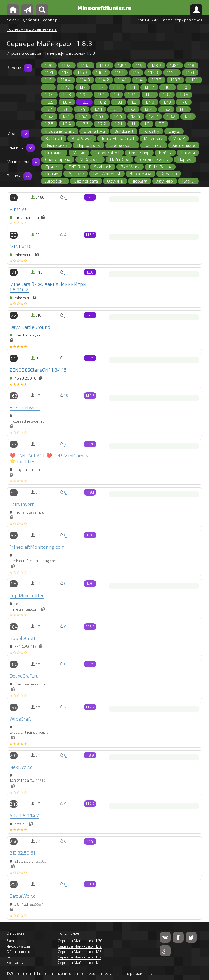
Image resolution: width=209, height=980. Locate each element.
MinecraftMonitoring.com (37, 547)
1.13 (48, 87)
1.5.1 (66, 116)
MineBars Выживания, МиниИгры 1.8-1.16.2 (48, 287)
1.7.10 (150, 102)
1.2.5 (49, 124)
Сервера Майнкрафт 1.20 (80, 941)
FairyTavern (22, 504)
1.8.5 (49, 102)
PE (161, 124)
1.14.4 (66, 80)
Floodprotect (107, 152)
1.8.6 (184, 94)
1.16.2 (101, 72)
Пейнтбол (120, 159)
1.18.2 (156, 65)
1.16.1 (119, 72)
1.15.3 (153, 72)
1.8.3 (84, 102)
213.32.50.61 (22, 853)
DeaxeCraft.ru (24, 676)
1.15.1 (190, 72)
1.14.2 (104, 80)
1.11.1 (117, 87)
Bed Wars (130, 167)
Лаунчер (165, 181)
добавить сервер (40, 20)
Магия (79, 152)
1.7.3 (115, 109)
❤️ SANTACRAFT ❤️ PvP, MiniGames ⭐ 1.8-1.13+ (49, 458)
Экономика (141, 173)
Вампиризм (56, 145)
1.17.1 (49, 72)
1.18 (191, 65)
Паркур (185, 159)
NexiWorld (21, 767)
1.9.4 (49, 94)
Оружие (115, 181)
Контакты (15, 962)
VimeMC (19, 209)
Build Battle (160, 167)
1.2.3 (84, 124)
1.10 (184, 87)
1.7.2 (132, 109)
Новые (52, 173)
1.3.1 (188, 116)
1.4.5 (118, 116)
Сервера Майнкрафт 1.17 (79, 957)
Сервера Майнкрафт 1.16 (80, 962)
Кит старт (154, 145)
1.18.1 (175, 65)
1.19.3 (86, 65)
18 (66, 395)
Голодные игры (154, 159)
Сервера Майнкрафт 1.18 (80, 952)
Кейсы (165, 152)
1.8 (134, 102)
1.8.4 (67, 102)
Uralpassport (122, 145)
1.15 (48, 80)
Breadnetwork (25, 407)
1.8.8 (150, 94)
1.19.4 (67, 65)
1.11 (133, 87)
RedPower (82, 138)
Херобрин (55, 181)
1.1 (133, 124)
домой (13, 20)
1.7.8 (184, 102)
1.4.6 (100, 116)
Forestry (151, 131)
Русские (76, 173)
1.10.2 (149, 87)
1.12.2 (65, 87)
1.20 (49, 65)
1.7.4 (98, 109)
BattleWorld (23, 896)
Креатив (169, 173)
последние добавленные (32, 29)
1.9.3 (67, 94)
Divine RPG (94, 131)
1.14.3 (85, 80)
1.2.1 (119, 124)
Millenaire (153, 138)
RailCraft (54, 138)
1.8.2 (102, 102)
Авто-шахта (184, 145)
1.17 (65, 72)
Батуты (188, 152)
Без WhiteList (107, 173)
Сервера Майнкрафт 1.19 (80, 946)
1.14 (139, 80)
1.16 (136, 72)
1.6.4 (149, 109)
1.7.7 (49, 109)
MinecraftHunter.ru (104, 8)
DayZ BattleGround (30, 327)
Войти (143, 20)
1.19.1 (123, 65)
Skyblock (103, 167)
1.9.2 (84, 94)
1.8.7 (167, 94)
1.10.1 (167, 87)
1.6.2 (166, 109)
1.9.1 (101, 94)
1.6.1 (183, 109)
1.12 (83, 87)
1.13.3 (157, 80)
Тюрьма (140, 181)
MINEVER (20, 247)
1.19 (139, 65)
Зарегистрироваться (182, 20)
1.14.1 (122, 80)
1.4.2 (154, 116)
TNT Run (77, 167)
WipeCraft (20, 719)
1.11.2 (99, 87)
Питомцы (54, 152)
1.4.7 (83, 116)
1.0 (147, 124)
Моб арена (90, 159)
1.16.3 (82, 72)
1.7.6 (65, 109)
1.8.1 (119, 102)
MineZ (179, 138)
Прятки (52, 167)
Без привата (86, 181)
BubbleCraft (22, 638)
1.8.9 (132, 94)
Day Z (174, 131)
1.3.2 (171, 116)
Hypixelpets (89, 145)
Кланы (188, 181)
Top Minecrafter (27, 595)
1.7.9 (167, 102)
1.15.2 (172, 72)
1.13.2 (175, 80)
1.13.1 (194, 80)
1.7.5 (82, 109)
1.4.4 (136, 116)
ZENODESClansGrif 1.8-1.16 (38, 370)
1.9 (116, 94)
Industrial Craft (60, 131)
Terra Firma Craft (118, 138)
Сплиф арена (58, 159)
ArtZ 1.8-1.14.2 (24, 815)
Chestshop (139, 152)
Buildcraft (124, 131)
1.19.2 (104, 65)
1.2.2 (102, 124)
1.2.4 (67, 124)
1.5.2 (49, 116)
